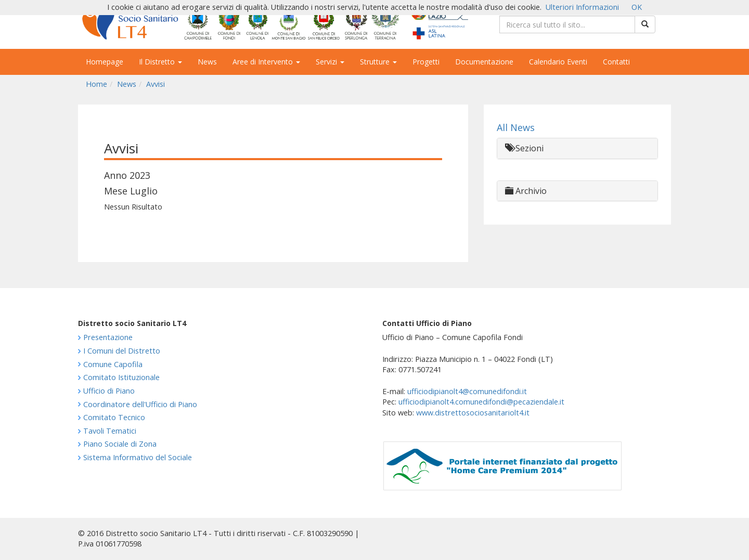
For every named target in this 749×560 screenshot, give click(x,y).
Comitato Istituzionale (121, 377)
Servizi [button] (330, 62)
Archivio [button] (526, 191)
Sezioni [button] (524, 148)
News (207, 62)
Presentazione (108, 337)
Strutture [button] (378, 62)
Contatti (616, 62)
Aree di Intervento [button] (266, 62)
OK (637, 7)
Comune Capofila (113, 364)
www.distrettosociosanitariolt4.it (473, 413)
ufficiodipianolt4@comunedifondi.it (467, 391)
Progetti (426, 62)
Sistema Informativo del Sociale (138, 457)
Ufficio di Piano (109, 391)
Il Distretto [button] (160, 62)
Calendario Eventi (558, 62)
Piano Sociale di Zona (120, 444)
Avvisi (156, 84)
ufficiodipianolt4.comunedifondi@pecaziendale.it (481, 402)
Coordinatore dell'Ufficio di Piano (140, 404)
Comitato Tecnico (114, 417)
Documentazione (484, 62)
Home (96, 84)
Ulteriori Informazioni (582, 7)
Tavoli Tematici (110, 431)
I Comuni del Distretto (122, 351)
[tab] (577, 148)
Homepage (105, 62)
